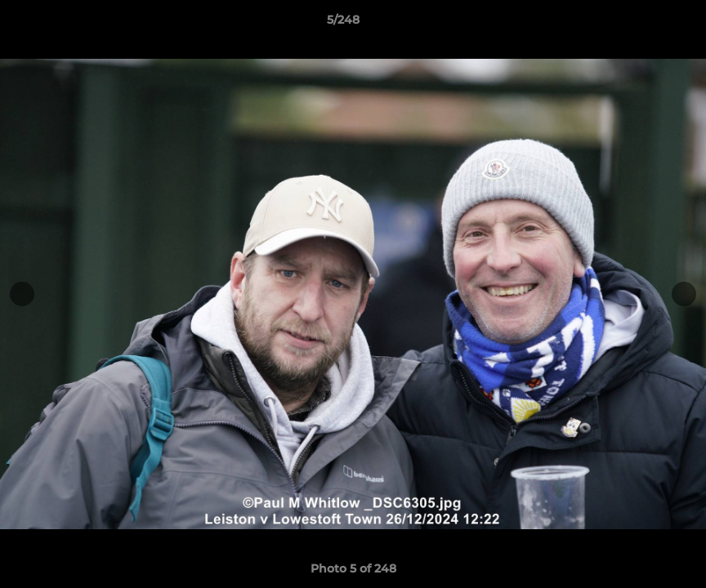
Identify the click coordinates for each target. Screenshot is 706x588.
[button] (637, 24)
